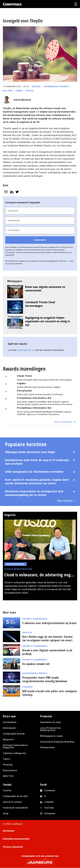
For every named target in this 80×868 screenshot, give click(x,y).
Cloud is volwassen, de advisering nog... (39, 575)
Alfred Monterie (22, 100)
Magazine (8, 739)
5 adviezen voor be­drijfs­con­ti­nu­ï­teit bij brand (49, 623)
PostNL (30, 91)
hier (68, 261)
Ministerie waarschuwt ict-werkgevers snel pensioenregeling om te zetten (34, 493)
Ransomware (10, 770)
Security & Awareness (35, 619)
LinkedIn (49, 802)
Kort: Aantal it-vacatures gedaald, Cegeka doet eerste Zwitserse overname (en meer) (37, 482)
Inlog (6, 813)
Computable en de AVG (15, 796)
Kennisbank (9, 728)
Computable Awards (14, 734)
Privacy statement (13, 847)
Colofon (7, 791)
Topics (6, 759)
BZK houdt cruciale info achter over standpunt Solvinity (50, 693)
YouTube (49, 808)
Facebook (50, 791)
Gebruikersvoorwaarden (16, 839)
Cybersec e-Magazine (14, 753)
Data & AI (27, 632)
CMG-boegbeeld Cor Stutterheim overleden (34, 472)
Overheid (27, 687)
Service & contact (12, 802)
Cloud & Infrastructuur (18, 569)
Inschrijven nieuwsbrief (15, 808)
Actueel (36, 86)
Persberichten (47, 747)
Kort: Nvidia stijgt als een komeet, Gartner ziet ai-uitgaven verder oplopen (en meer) (48, 638)
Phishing (8, 765)
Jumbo (19, 91)
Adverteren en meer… (51, 722)
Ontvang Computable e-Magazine (16, 746)
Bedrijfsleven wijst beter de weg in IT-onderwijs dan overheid (37, 462)
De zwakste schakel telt (36, 664)
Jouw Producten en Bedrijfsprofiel (50, 729)
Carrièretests (10, 722)
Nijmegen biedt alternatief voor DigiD (30, 452)
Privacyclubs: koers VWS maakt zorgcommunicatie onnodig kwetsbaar (45, 679)
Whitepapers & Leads (51, 736)
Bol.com (8, 91)
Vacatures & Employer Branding (57, 742)
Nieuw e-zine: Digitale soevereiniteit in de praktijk (47, 652)
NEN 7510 (8, 776)
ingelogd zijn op (26, 350)
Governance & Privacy (56, 86)
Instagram (50, 813)
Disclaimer (9, 831)
